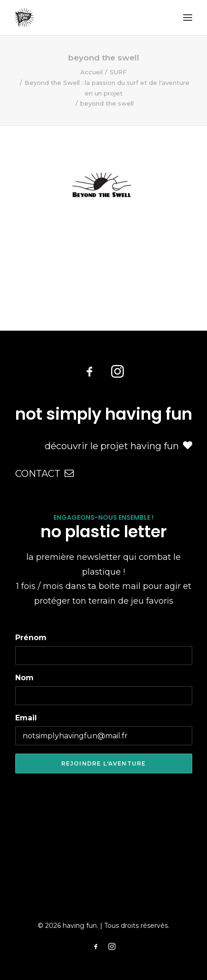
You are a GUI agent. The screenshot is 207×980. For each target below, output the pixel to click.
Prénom (31, 638)
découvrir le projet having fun (118, 446)
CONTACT (44, 474)
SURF (118, 72)
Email (26, 718)
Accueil (92, 72)
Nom (24, 678)
